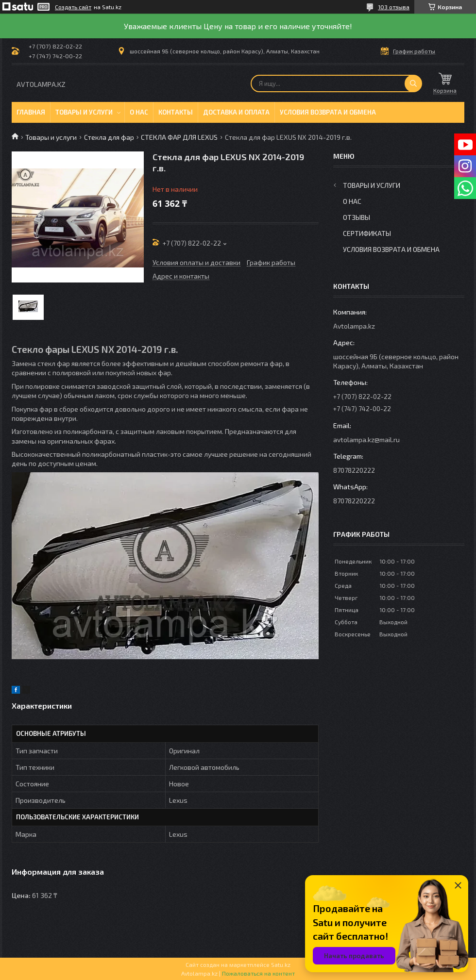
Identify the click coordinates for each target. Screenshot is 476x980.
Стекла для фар (109, 137)
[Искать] (413, 83)
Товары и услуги (84, 112)
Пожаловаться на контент (258, 973)
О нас (139, 112)
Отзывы (357, 217)
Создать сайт (73, 7)
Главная (31, 112)
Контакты (176, 112)
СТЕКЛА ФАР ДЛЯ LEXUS (179, 137)
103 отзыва (394, 7)
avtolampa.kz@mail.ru (366, 440)
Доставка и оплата (236, 112)
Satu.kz (281, 964)
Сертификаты (367, 233)
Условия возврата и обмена (328, 112)
